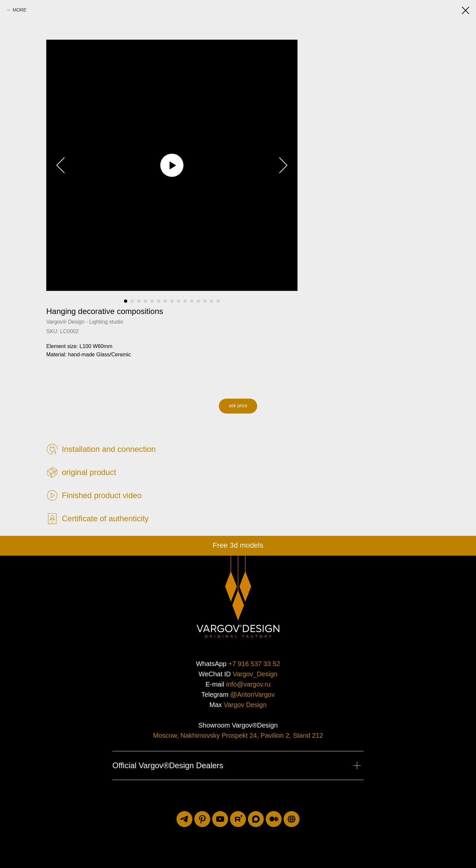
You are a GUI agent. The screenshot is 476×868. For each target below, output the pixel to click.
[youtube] (220, 819)
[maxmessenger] (256, 819)
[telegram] (184, 819)
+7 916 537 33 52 (254, 664)
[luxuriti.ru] (292, 819)
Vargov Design (245, 705)
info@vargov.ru (248, 684)
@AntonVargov (253, 694)
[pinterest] (202, 819)
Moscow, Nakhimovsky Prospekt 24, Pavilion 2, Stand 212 (238, 735)
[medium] (274, 819)
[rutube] (238, 819)
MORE (20, 10)
